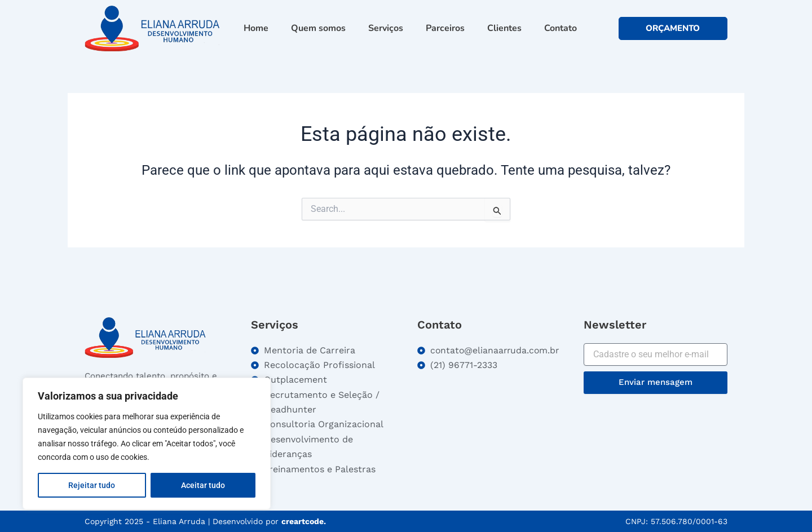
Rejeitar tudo (92, 485)
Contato (561, 28)
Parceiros (445, 28)
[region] (147, 444)
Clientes (504, 28)
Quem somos (318, 28)
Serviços (386, 28)
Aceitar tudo (203, 485)
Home (256, 28)
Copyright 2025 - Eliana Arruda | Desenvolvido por (205, 521)
